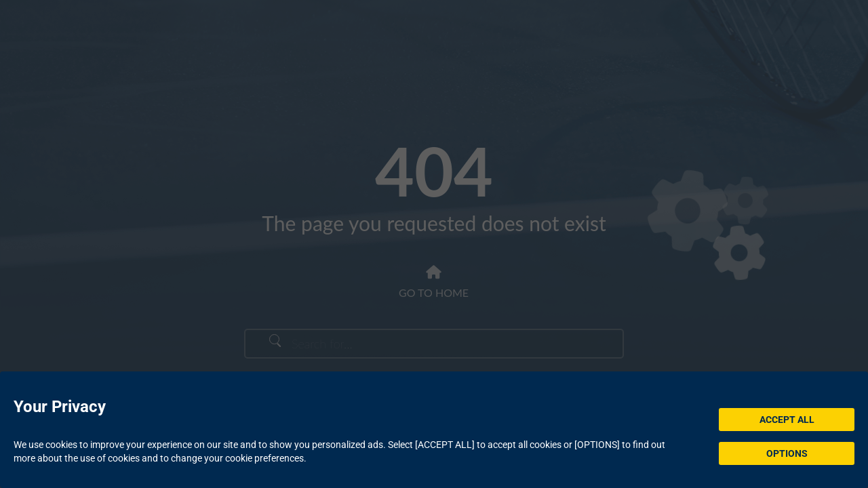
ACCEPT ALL (787, 420)
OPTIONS (787, 453)
